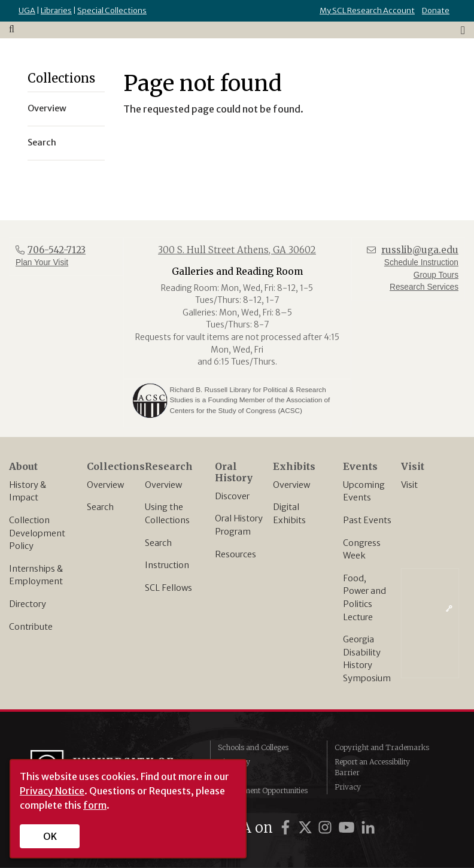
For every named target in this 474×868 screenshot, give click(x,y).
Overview (105, 485)
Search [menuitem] (42, 142)
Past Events (367, 520)
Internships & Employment (36, 575)
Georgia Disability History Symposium (367, 659)
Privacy (348, 787)
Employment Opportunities (263, 790)
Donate (436, 10)
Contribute (31, 627)
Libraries (56, 10)
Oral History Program (239, 525)
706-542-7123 (57, 250)
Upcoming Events (364, 491)
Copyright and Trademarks (382, 747)
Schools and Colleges (253, 747)
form (95, 805)
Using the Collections (167, 514)
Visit (409, 485)
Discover (232, 496)
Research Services (424, 287)
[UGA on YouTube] (348, 828)
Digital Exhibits (289, 514)
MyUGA (231, 776)
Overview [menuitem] (47, 108)
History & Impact (28, 491)
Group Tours (436, 275)
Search (100, 507)
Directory (28, 604)
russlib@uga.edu (420, 250)
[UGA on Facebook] (287, 828)
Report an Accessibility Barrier (372, 767)
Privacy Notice (52, 791)
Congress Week (362, 550)
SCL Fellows (168, 588)
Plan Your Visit (42, 262)
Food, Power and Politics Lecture (364, 598)
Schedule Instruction (421, 262)
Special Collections (112, 10)
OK (50, 836)
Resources (236, 554)
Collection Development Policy (37, 533)
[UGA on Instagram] (327, 828)
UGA (27, 10)
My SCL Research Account (367, 10)
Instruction (167, 565)
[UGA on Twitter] (307, 828)
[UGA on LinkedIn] (368, 828)
